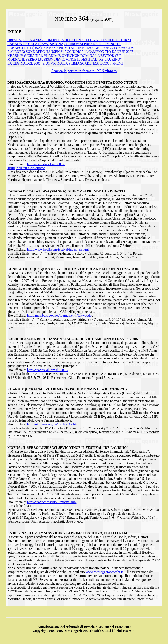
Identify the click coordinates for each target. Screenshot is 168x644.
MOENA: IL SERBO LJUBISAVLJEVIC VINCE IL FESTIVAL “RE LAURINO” (64, 59)
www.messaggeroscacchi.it (104, 572)
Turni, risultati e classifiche (26, 168)
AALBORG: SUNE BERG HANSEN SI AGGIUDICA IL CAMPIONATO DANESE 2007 (70, 52)
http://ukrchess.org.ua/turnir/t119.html (53, 424)
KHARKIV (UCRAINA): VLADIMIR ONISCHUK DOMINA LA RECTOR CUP (64, 56)
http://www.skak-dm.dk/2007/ (48, 370)
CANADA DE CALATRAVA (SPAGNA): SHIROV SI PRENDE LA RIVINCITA (64, 44)
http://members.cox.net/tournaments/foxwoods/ (59, 316)
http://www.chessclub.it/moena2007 (52, 502)
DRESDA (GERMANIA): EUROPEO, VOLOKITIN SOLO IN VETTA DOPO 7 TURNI (69, 40)
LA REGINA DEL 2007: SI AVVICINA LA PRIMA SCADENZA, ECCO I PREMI (65, 63)
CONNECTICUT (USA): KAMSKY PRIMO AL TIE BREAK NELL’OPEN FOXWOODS (70, 48)
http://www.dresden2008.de (46, 164)
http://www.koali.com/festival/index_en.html (58, 250)
